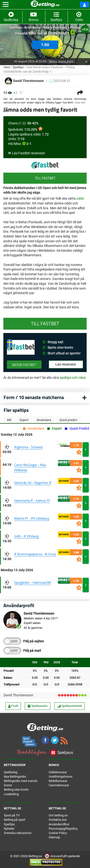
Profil (13, 706)
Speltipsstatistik (70, 706)
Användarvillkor (59, 824)
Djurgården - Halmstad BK (33, 582)
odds (80, 198)
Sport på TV (12, 815)
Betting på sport (15, 820)
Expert (24, 420)
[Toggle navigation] (6, 5)
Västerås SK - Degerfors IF (33, 483)
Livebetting (11, 794)
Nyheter (9, 829)
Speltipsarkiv (38, 706)
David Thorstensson (18, 695)
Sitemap (54, 837)
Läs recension (66, 364)
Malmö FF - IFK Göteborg (32, 518)
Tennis (53, 61)
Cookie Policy (58, 833)
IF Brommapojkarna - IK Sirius (35, 554)
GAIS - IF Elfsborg (26, 536)
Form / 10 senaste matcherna (34, 397)
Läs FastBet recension (29, 153)
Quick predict (68, 420)
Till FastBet (45, 178)
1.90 (45, 45)
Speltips (18, 67)
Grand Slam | (66, 61)
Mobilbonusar (58, 781)
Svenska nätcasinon (18, 833)
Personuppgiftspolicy (63, 829)
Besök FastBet (24, 365)
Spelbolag (11, 772)
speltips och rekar (73, 378)
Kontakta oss (58, 820)
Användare (44, 420)
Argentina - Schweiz (28, 447)
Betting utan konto (16, 790)
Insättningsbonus (61, 776)
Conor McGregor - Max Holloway (30, 467)
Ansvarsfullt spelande (62, 856)
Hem (7, 67)
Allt (9, 420)
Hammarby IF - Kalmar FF (32, 500)
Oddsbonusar (58, 772)
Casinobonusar (59, 785)
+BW (85, 29)
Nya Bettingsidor (15, 776)
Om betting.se (58, 815)
